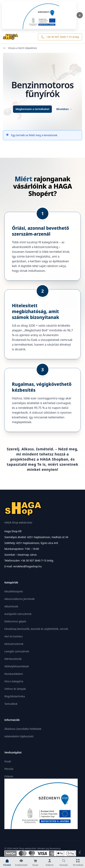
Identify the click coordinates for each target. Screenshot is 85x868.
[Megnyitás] (39, 15)
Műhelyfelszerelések (17, 666)
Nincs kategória (14, 681)
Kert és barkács (14, 636)
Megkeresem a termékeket (32, 109)
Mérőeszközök (13, 659)
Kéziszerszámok (14, 644)
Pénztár (9, 769)
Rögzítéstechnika (15, 696)
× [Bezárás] (80, 15)
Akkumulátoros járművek (20, 599)
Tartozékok (11, 704)
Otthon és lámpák (15, 689)
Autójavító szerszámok (18, 614)
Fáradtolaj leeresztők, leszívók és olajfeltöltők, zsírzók (36, 629)
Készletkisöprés (14, 591)
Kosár (8, 761)
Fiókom (9, 776)
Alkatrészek (11, 606)
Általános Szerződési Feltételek (23, 729)
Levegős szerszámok (17, 651)
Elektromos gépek (15, 621)
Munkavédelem (14, 674)
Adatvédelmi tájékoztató (19, 736)
